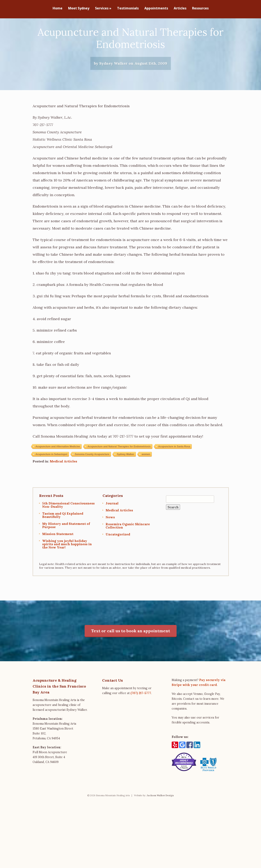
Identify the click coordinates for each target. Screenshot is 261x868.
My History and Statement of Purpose (66, 545)
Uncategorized (118, 554)
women (146, 474)
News (110, 537)
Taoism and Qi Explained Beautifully (63, 535)
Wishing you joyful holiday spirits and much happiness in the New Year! (67, 564)
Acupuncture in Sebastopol (51, 474)
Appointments (156, 8)
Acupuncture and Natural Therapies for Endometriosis (119, 467)
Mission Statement (58, 554)
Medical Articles (63, 481)
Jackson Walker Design (160, 816)
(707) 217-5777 (141, 713)
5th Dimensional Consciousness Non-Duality (68, 525)
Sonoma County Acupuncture (92, 474)
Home (58, 8)
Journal (112, 523)
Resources (200, 8)
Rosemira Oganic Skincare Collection (128, 546)
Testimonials (128, 8)
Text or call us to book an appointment (131, 651)
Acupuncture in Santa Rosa (174, 467)
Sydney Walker (126, 474)
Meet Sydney (79, 8)
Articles (180, 8)
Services (103, 8)
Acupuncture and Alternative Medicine (58, 467)
